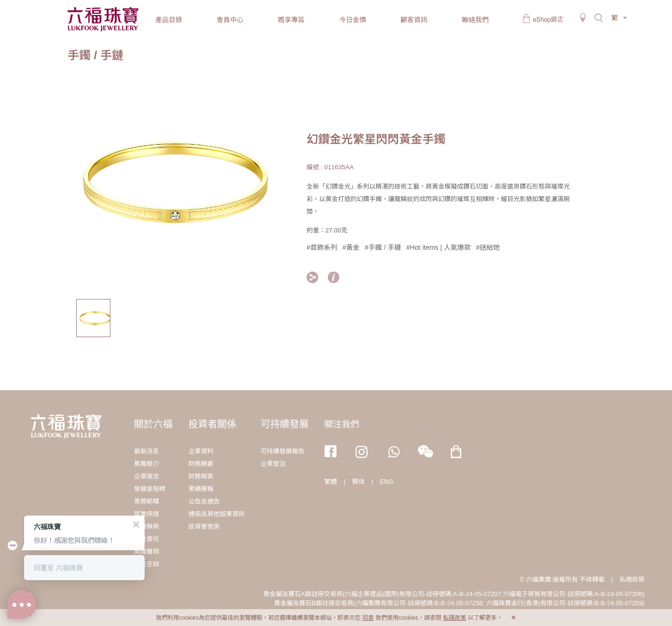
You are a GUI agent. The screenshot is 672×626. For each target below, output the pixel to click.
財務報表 (201, 476)
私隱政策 (632, 579)
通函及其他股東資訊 (217, 514)
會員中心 (230, 20)
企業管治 (273, 464)
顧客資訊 (414, 20)
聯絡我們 (475, 20)
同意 (368, 618)
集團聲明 (147, 551)
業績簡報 (201, 489)
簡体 (359, 482)
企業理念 (147, 476)
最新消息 (147, 451)
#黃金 (351, 247)
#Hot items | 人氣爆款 (438, 247)
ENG (387, 482)
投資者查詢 (204, 526)
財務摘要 (201, 464)
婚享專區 (291, 20)
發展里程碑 (150, 489)
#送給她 (488, 247)
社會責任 (147, 539)
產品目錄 (169, 20)
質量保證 (147, 514)
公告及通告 (204, 501)
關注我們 (342, 424)
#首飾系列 (322, 247)
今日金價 (352, 20)
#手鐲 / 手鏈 (383, 247)
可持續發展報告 (282, 451)
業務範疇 (147, 501)
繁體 (331, 482)
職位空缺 (147, 564)
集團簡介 (147, 464)
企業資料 (201, 451)
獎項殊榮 (147, 526)
